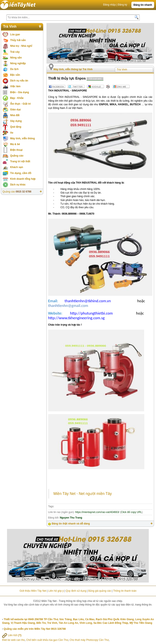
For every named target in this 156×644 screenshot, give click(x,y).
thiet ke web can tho (13, 640)
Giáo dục (16, 110)
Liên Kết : (12, 635)
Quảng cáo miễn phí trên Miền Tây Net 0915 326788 (35, 629)
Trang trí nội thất (20, 161)
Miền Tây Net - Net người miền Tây (83, 494)
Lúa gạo (15, 34)
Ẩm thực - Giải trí (20, 104)
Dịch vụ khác (18, 185)
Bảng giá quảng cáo (100, 591)
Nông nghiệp (18, 63)
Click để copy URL (131, 512)
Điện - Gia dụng (20, 92)
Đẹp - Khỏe (17, 98)
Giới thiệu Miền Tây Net (33, 591)
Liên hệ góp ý (56, 591)
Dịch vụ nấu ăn (19, 81)
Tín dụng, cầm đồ (21, 173)
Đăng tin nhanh (143, 5)
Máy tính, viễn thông (22, 138)
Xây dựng (16, 121)
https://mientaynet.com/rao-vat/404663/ (97, 512)
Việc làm (15, 86)
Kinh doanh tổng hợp (23, 179)
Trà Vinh (10, 26)
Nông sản (16, 58)
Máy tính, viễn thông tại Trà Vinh (73, 69)
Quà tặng (16, 127)
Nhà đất (15, 115)
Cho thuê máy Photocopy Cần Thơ (89, 640)
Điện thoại (16, 150)
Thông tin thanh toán (125, 591)
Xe (12, 133)
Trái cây (15, 52)
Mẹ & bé (15, 144)
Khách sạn (17, 167)
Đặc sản (15, 75)
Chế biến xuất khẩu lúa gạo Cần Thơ (47, 640)
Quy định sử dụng (76, 591)
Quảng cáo (17, 156)
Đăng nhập (109, 5)
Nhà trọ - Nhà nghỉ (21, 46)
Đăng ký (122, 5)
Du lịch (14, 69)
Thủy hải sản (18, 40)
